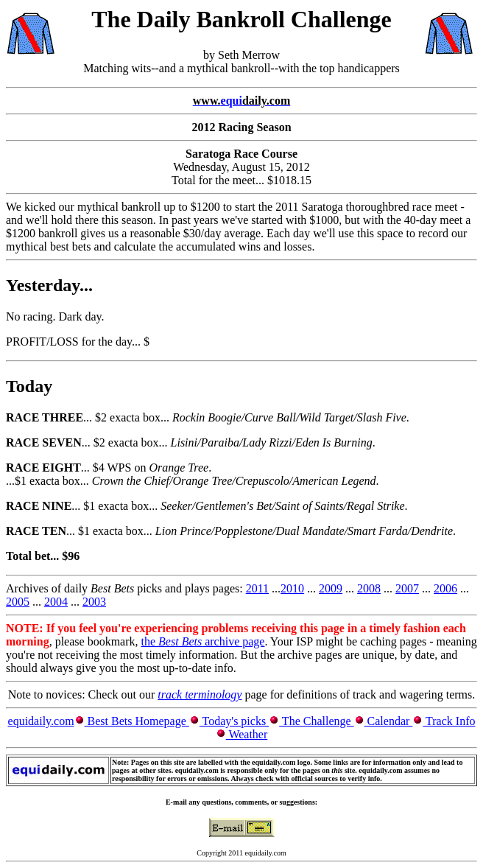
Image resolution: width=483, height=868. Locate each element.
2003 (94, 602)
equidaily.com (41, 721)
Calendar (389, 721)
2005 (18, 602)
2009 (331, 588)
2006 (445, 588)
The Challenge (316, 721)
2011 (257, 588)
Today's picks (234, 721)
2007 (407, 588)
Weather (247, 734)
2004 (56, 602)
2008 (369, 588)
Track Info (449, 721)
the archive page (203, 641)
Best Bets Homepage (137, 721)
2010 (292, 588)
